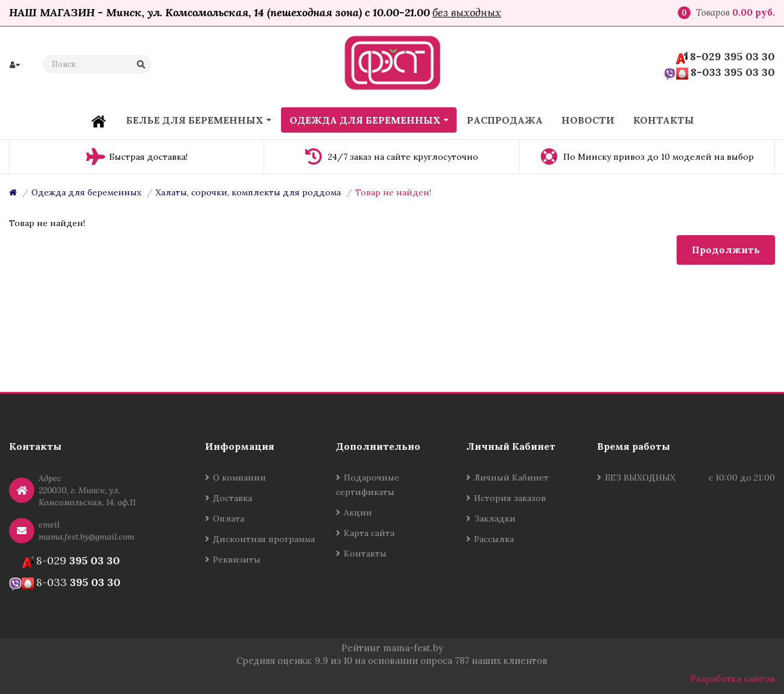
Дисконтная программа (264, 539)
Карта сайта (369, 533)
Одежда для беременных (86, 192)
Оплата (229, 519)
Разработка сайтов (732, 679)
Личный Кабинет (511, 478)
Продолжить (726, 250)
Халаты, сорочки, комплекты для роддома (248, 192)
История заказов (510, 498)
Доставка (232, 498)
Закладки (495, 519)
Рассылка (494, 539)
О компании (239, 478)
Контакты (365, 554)
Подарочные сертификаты (368, 485)
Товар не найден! (393, 192)
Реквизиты (237, 560)
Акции (358, 513)
